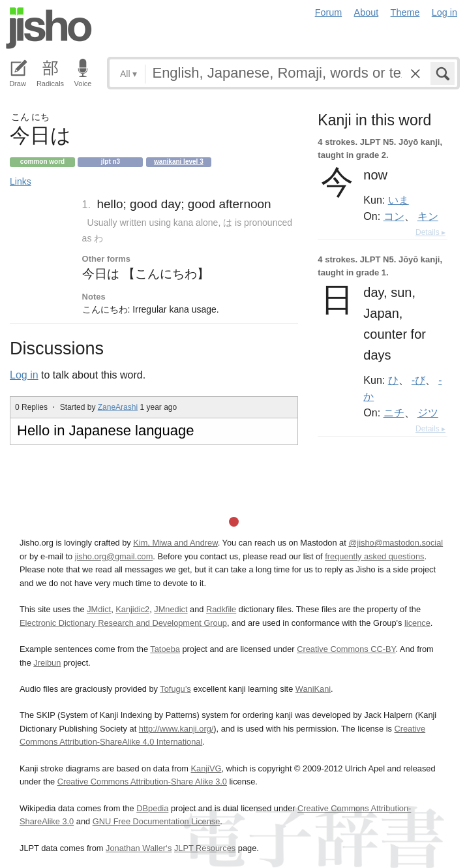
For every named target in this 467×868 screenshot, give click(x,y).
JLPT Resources (205, 848)
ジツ (428, 412)
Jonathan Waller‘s (139, 848)
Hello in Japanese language (106, 430)
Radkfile (221, 609)
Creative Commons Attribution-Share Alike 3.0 (142, 782)
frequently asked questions (374, 556)
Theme (405, 12)
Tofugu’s (175, 689)
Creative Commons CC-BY (346, 649)
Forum (329, 12)
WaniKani (313, 689)
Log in (444, 12)
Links (21, 181)
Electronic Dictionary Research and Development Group (123, 623)
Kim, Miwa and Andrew (175, 543)
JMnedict (171, 609)
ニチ (394, 412)
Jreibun (47, 663)
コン (394, 216)
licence (417, 623)
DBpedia (152, 808)
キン (428, 216)
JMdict (99, 609)
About (367, 12)
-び (418, 380)
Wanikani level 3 (179, 162)
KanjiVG (206, 768)
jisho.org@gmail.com (114, 556)
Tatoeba (165, 649)
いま (399, 200)
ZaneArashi (118, 407)
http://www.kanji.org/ (176, 729)
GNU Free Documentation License (157, 821)
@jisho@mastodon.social (396, 543)
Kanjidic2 (132, 609)
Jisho (49, 28)
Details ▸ (430, 232)
